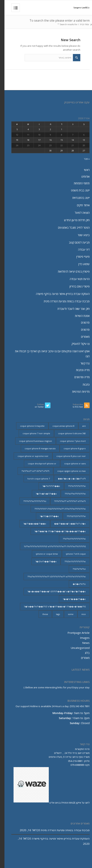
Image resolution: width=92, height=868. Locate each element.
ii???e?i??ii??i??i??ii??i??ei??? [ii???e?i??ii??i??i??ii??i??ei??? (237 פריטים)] (70, 539)
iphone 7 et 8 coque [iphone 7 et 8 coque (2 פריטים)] (71, 554)
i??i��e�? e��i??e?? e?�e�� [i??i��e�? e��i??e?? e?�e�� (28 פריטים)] (65, 524)
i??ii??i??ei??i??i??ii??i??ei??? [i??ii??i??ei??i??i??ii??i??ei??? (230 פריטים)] (30, 501)
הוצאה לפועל (78, 213)
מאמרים (81, 337)
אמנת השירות (78, 316)
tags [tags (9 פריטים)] (54, 614)
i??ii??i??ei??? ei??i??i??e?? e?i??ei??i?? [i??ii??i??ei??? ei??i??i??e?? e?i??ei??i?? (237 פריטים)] (65, 501)
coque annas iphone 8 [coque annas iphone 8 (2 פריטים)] (59, 426)
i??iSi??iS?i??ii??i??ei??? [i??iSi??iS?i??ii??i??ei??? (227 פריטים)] (72, 516)
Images (80, 638)
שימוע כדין (80, 264)
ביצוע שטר (79, 235)
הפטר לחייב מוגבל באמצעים (69, 228)
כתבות (82, 384)
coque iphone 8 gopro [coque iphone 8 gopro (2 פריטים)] (70, 448)
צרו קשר (81, 363)
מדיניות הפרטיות (76, 392)
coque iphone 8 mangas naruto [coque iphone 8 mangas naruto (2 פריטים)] (36, 448)
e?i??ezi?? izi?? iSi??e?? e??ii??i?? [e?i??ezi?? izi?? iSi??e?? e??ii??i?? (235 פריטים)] (31, 471)
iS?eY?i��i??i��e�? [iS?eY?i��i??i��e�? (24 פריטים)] (42, 561)
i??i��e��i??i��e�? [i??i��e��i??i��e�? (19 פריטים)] (30, 524)
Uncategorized (76, 648)
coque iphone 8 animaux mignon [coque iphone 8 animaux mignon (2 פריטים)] (31, 441)
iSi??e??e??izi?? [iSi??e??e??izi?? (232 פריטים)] (75, 569)
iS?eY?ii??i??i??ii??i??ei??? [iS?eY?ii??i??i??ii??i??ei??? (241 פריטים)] (71, 561)
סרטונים (81, 322)
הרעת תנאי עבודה (75, 279)
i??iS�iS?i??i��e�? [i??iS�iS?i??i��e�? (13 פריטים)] (45, 516)
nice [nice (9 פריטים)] (79, 614)
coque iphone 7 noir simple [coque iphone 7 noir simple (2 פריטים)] (32, 433)
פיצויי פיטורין (79, 257)
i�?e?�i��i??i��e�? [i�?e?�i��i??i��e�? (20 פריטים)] (70, 599)
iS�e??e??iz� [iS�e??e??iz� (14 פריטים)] (75, 584)
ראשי (82, 170)
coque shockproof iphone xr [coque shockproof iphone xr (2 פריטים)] (38, 464)
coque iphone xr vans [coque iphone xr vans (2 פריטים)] (70, 464)
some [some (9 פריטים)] (66, 614)
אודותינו (81, 177)
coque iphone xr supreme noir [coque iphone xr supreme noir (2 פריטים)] (29, 456)
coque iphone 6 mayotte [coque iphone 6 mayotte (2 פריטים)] (28, 426)
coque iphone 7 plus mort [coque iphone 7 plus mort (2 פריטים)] (68, 441)
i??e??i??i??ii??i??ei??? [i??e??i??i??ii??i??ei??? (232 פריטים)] (72, 486)
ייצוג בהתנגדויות (77, 198)
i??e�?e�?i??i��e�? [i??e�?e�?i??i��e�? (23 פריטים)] (42, 494)
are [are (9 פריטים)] (80, 426)
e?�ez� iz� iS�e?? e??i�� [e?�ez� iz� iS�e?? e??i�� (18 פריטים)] (67, 479)
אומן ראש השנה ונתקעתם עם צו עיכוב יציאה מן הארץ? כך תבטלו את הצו (48, 354)
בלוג (83, 653)
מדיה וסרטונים (78, 377)
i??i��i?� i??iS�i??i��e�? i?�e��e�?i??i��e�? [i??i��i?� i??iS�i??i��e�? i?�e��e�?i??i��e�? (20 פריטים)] (56, 531)
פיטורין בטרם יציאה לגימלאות (69, 271)
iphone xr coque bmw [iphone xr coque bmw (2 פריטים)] (42, 554)
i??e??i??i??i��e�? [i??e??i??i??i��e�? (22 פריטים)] (47, 486)
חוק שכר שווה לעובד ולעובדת (69, 309)
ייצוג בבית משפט (76, 190)
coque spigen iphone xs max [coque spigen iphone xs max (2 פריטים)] (67, 471)
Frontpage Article (74, 633)
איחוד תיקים (79, 205)
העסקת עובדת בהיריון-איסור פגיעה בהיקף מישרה (58, 294)
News (81, 643)
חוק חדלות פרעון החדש (72, 220)
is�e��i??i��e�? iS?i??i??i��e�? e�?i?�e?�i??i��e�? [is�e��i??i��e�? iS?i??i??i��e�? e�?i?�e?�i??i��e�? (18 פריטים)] (52, 591)
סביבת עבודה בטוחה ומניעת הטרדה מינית (62, 301)
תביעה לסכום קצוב (75, 242)
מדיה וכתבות (78, 370)
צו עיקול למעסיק (76, 344)
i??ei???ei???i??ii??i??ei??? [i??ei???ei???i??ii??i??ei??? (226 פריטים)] (71, 494)
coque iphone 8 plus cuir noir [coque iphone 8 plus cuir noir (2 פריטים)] (67, 456)
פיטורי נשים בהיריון (75, 286)
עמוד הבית (80, 24)
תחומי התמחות (77, 183)
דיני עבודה (79, 249)
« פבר (82, 159)
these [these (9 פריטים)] (41, 614)
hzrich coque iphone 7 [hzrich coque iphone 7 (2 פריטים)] (34, 479)
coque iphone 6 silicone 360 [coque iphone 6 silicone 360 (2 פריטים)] (67, 433)
